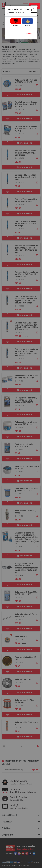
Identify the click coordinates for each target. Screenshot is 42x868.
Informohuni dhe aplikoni (25, 849)
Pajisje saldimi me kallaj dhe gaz (29, 23)
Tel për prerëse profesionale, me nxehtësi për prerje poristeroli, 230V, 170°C (26, 400)
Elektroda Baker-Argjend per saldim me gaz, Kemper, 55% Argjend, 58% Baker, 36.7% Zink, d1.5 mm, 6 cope (26, 300)
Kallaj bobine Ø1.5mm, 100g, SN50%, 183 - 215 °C (26, 593)
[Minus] (8, 95)
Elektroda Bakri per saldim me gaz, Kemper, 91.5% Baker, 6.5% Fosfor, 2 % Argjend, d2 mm (26, 249)
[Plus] (8, 93)
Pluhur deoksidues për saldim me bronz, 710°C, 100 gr (26, 377)
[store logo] (20, 6)
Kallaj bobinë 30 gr (22, 636)
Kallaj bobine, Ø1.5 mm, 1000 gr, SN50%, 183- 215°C (26, 490)
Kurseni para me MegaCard (25, 846)
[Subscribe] (34, 770)
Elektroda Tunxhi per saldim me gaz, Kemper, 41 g (26, 200)
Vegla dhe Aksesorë (12, 23)
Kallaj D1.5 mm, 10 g (23, 679)
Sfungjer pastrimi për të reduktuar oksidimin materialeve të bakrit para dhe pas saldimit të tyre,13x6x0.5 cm (26, 568)
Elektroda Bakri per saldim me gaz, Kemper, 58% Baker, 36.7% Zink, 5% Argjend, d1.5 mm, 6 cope (26, 352)
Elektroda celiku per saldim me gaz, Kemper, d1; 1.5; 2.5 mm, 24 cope (26, 153)
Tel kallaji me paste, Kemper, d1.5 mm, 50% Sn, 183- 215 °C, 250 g (26, 104)
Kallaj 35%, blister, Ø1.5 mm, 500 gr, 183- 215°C (26, 615)
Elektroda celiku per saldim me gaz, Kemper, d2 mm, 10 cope (26, 177)
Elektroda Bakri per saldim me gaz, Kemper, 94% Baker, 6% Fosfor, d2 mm (26, 274)
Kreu (3, 23)
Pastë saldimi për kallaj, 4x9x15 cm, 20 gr (24, 445)
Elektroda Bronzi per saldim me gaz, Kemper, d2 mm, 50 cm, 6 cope (26, 224)
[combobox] (21, 15)
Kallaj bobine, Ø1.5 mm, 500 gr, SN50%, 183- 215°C (26, 81)
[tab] (6, 72)
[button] (37, 85)
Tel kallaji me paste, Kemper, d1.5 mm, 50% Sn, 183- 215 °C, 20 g (26, 129)
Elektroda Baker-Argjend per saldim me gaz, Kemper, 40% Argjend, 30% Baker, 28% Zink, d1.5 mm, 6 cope (26, 326)
